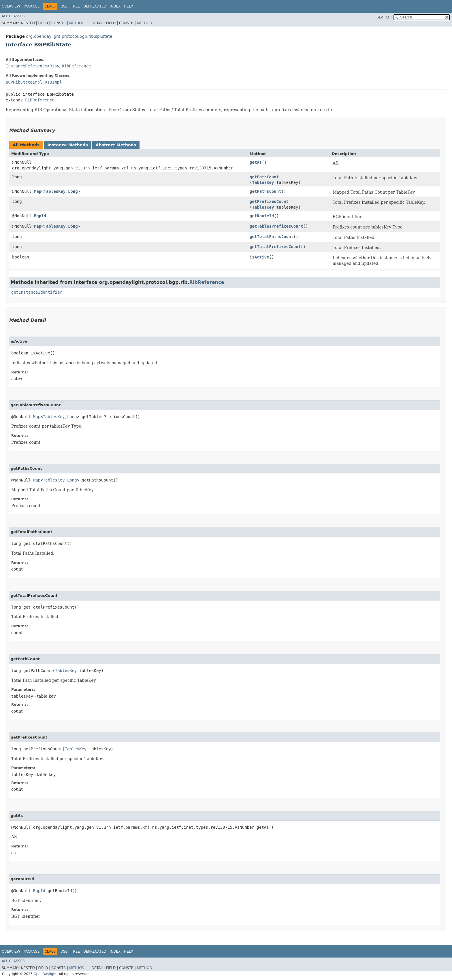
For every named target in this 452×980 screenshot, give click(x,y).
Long (73, 191)
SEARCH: (384, 17)
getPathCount (264, 177)
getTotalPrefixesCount (275, 247)
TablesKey (263, 182)
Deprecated (95, 6)
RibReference (76, 66)
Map (38, 191)
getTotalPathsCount (272, 237)
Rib (53, 66)
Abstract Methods (116, 145)
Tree (75, 6)
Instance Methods (67, 145)
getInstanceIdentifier (37, 292)
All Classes (13, 16)
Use (64, 6)
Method (77, 23)
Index (115, 6)
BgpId (40, 216)
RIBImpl (53, 82)
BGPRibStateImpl (24, 82)
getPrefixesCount (269, 201)
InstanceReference (26, 66)
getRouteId (262, 216)
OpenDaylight (45, 974)
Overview (11, 6)
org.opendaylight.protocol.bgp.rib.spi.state (69, 36)
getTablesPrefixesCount (276, 226)
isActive (259, 257)
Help (128, 6)
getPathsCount (265, 191)
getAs (256, 162)
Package (32, 6)
